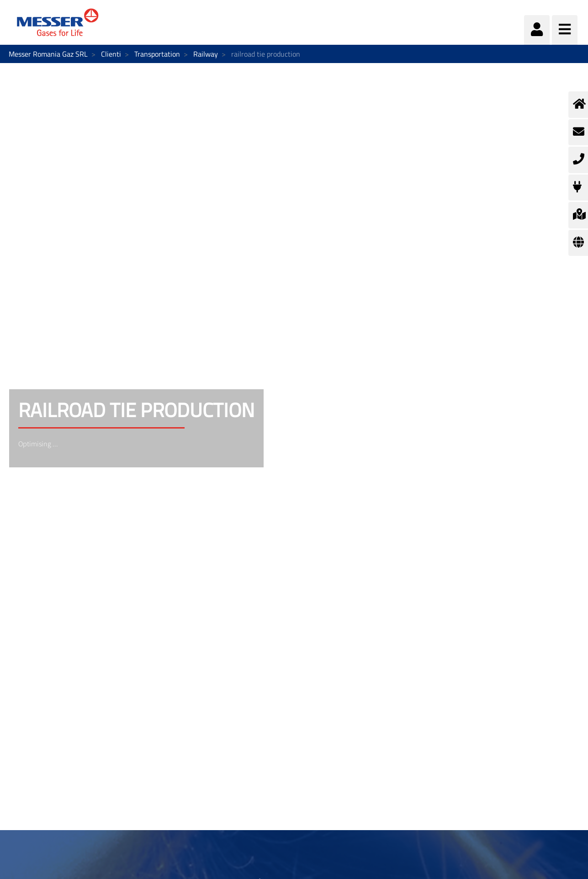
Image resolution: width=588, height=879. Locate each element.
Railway (206, 54)
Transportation (157, 54)
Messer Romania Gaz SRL (48, 54)
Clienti (111, 54)
